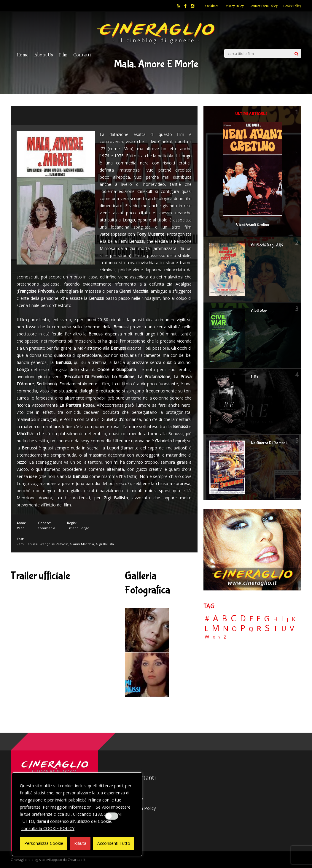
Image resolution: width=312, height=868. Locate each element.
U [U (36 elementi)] (284, 629)
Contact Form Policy (264, 6)
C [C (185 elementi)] (234, 618)
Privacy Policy (234, 6)
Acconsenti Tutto (114, 843)
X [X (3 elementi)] (214, 637)
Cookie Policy (292, 6)
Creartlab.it (77, 860)
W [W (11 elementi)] (207, 637)
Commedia (46, 528)
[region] (77, 814)
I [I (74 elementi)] (282, 618)
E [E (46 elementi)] (251, 619)
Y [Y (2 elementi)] (219, 637)
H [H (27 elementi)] (275, 619)
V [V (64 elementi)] (292, 628)
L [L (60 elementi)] (206, 628)
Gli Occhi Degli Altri (267, 245)
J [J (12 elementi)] (288, 619)
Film (63, 55)
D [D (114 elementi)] (243, 618)
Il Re (255, 377)
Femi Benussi (27, 544)
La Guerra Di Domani (269, 443)
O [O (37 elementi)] (234, 629)
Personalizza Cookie (44, 843)
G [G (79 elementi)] (267, 618)
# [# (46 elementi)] (207, 619)
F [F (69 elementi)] (258, 619)
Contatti (82, 55)
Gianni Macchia (82, 544)
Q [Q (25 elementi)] (251, 629)
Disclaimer (211, 6)
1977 (20, 528)
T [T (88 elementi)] (276, 628)
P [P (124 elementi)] (243, 628)
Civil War (259, 311)
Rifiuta (80, 843)
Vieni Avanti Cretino (253, 225)
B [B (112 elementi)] (225, 618)
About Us (44, 55)
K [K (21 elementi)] (294, 619)
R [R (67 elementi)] (259, 629)
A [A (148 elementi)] (216, 618)
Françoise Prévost (54, 544)
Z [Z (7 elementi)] (225, 637)
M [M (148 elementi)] (216, 628)
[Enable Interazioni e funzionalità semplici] (112, 816)
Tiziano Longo (78, 528)
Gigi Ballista (105, 544)
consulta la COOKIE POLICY (48, 828)
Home (23, 55)
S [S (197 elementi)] (267, 628)
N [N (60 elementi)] (226, 628)
